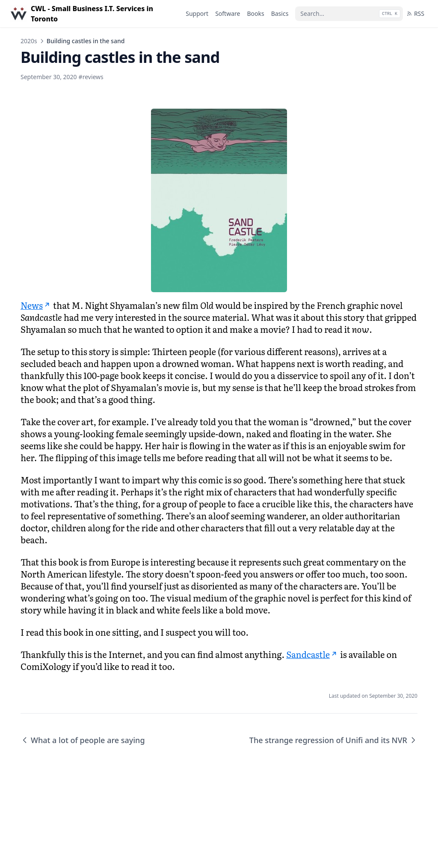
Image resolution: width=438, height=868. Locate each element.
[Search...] (349, 14)
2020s (29, 41)
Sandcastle (312, 654)
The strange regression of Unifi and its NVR (333, 740)
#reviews (91, 77)
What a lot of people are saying (83, 740)
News (36, 305)
